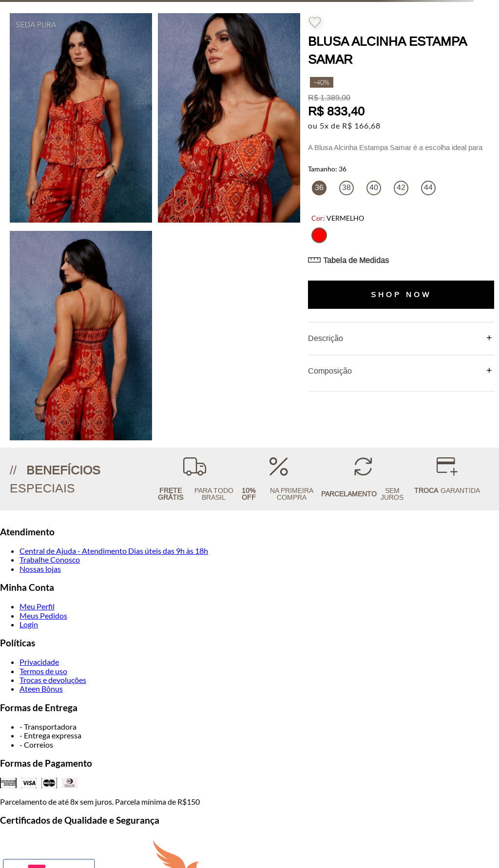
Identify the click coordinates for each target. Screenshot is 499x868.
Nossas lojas (40, 569)
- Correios (36, 745)
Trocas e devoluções (53, 680)
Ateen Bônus (41, 689)
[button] (319, 235)
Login (29, 624)
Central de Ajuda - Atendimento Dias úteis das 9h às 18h (114, 551)
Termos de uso (43, 671)
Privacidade (39, 662)
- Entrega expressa (50, 735)
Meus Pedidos (43, 615)
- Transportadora (48, 726)
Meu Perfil (37, 606)
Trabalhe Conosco (50, 559)
